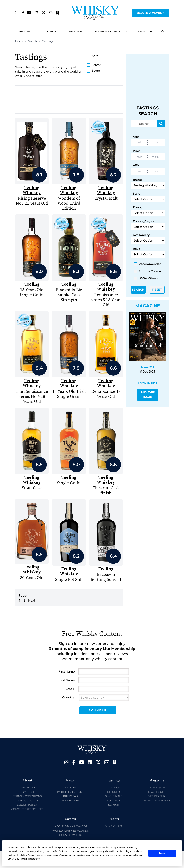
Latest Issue (157, 788)
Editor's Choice (147, 271)
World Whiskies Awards (71, 831)
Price (137, 151)
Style (136, 194)
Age (136, 137)
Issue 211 (148, 367)
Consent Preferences (27, 809)
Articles (24, 31)
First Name (67, 672)
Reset (157, 290)
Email (70, 689)
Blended (114, 792)
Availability (141, 235)
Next (32, 600)
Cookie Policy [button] (98, 855)
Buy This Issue (148, 395)
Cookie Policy (27, 805)
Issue (137, 249)
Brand (137, 180)
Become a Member (150, 13)
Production (70, 800)
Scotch (114, 805)
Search (33, 41)
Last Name (67, 680)
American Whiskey (157, 801)
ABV (136, 165)
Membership (157, 796)
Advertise (27, 792)
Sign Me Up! (98, 710)
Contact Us (27, 788)
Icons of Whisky (71, 835)
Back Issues (157, 792)
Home (19, 41)
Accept (162, 853)
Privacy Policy (27, 801)
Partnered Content (70, 792)
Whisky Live (114, 826)
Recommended (148, 264)
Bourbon (114, 801)
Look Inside (148, 383)
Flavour (138, 207)
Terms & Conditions (27, 796)
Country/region (144, 221)
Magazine (76, 31)
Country (68, 697)
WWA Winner (146, 279)
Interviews (70, 796)
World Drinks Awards (71, 826)
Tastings (50, 31)
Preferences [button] (34, 859)
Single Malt (114, 796)
